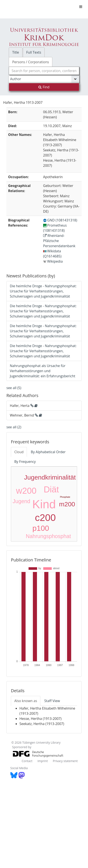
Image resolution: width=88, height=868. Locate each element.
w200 (26, 491)
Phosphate (65, 497)
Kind (44, 504)
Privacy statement (65, 761)
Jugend (21, 501)
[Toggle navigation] (81, 7)
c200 (45, 518)
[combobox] (44, 71)
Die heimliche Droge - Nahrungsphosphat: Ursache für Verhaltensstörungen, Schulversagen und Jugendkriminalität (43, 291)
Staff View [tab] (52, 701)
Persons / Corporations (31, 62)
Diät (51, 489)
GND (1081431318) (60, 220)
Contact (27, 761)
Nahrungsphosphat (48, 536)
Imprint (43, 761)
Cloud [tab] (19, 452)
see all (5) (14, 388)
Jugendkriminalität (50, 477)
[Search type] (44, 79)
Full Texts (34, 52)
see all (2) (14, 427)
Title (16, 52)
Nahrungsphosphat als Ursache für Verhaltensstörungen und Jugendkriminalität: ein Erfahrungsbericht (43, 371)
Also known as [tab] (26, 701)
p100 (41, 528)
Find (44, 87)
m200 (67, 504)
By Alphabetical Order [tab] (48, 452)
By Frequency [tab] (25, 462)
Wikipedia (53, 261)
